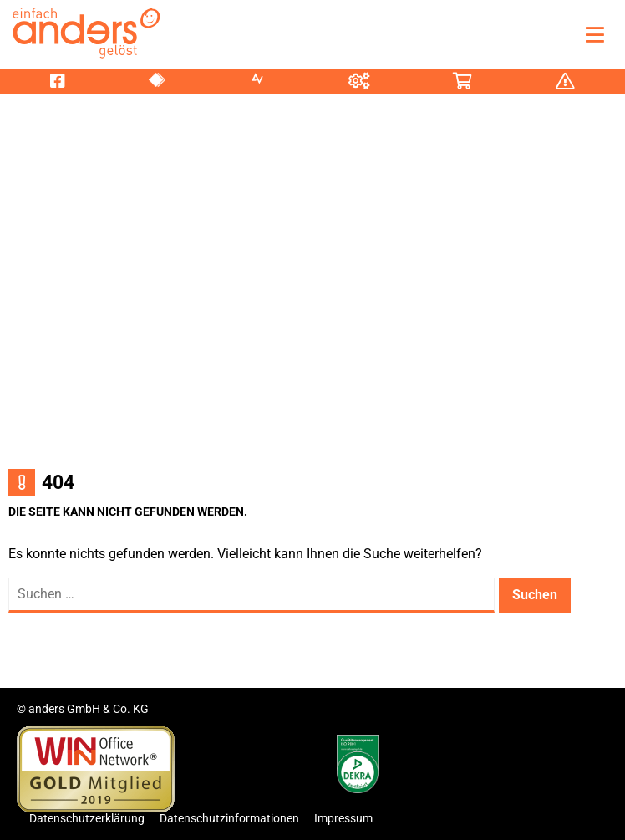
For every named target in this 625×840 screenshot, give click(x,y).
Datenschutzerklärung (87, 818)
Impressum (343, 818)
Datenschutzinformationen (229, 818)
